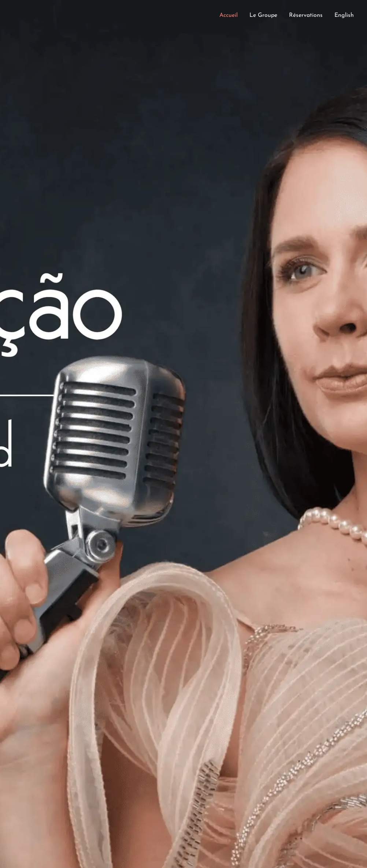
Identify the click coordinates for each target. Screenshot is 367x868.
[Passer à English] (344, 17)
